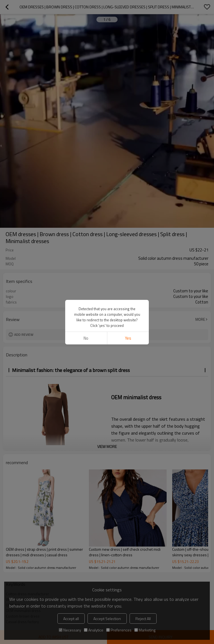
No (86, 338)
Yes (128, 338)
